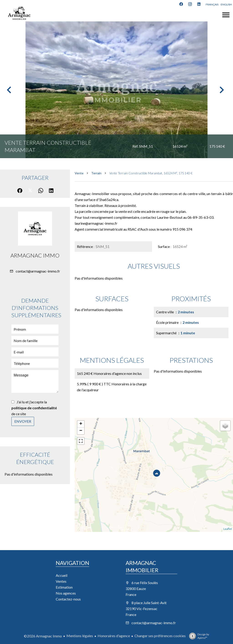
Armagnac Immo (35, 255)
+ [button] (81, 424)
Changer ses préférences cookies (160, 636)
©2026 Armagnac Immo (43, 636)
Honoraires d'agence (114, 636)
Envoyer (23, 421)
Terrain (96, 173)
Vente (79, 173)
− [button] (81, 431)
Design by (198, 636)
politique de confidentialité (34, 408)
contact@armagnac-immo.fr (38, 271)
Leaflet (228, 529)
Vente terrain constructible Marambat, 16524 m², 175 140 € (151, 173)
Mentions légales (80, 636)
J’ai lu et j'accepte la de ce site (34, 408)
